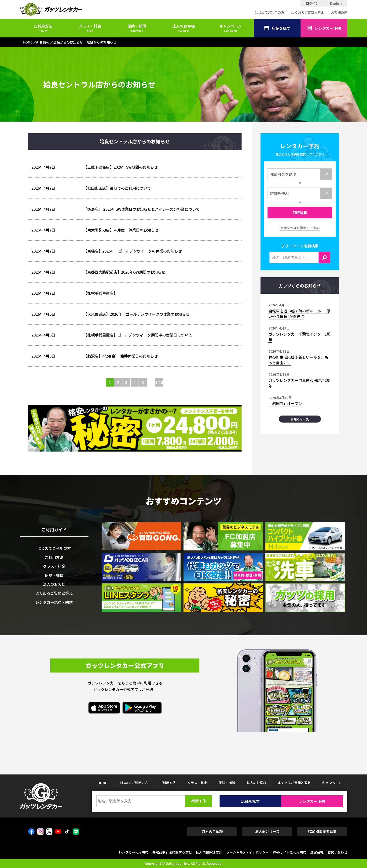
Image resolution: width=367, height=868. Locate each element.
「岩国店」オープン (285, 403)
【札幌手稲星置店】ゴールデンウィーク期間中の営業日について (138, 335)
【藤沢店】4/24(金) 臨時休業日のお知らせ (121, 356)
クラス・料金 (90, 28)
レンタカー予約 (324, 28)
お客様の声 (339, 12)
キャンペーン (230, 28)
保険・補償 (137, 28)
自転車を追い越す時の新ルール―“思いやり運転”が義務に (299, 314)
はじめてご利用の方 (269, 12)
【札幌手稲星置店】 (100, 293)
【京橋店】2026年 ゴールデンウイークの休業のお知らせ (133, 251)
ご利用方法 (43, 28)
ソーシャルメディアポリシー (248, 852)
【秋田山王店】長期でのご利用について (117, 188)
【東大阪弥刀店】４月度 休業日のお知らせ (121, 230)
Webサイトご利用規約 (290, 852)
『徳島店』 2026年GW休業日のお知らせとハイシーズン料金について (142, 209)
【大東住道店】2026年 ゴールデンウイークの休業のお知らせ (136, 314)
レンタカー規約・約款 (54, 602)
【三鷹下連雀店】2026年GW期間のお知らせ (121, 167)
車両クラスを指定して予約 (300, 228)
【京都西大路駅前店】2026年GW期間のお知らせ (124, 272)
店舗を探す (277, 28)
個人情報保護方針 (209, 852)
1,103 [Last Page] (159, 382)
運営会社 (317, 852)
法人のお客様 (183, 28)
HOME (102, 783)
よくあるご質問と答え (308, 12)
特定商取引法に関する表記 (172, 852)
